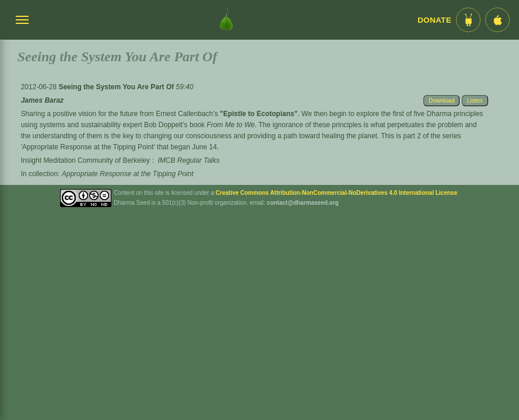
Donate (434, 20)
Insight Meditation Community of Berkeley (85, 160)
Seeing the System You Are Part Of (117, 87)
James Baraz (42, 100)
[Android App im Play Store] (468, 20)
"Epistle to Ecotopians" (259, 114)
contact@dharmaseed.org (303, 203)
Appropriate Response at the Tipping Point (128, 174)
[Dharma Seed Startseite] (226, 20)
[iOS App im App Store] (497, 20)
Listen (475, 101)
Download (441, 101)
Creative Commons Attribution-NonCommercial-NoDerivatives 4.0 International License (336, 193)
